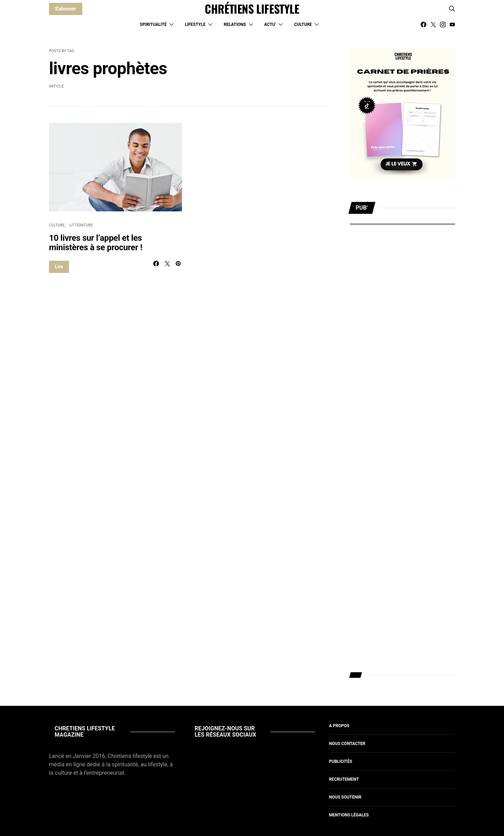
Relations (235, 24)
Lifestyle (195, 24)
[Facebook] (423, 24)
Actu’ (270, 24)
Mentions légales (349, 815)
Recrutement (344, 779)
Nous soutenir (345, 797)
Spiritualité (153, 24)
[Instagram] (443, 24)
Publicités (341, 761)
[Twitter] (433, 24)
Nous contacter (347, 744)
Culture (303, 24)
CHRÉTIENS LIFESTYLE (252, 9)
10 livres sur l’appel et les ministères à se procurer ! (96, 243)
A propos (339, 726)
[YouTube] (452, 24)
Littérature (81, 225)
